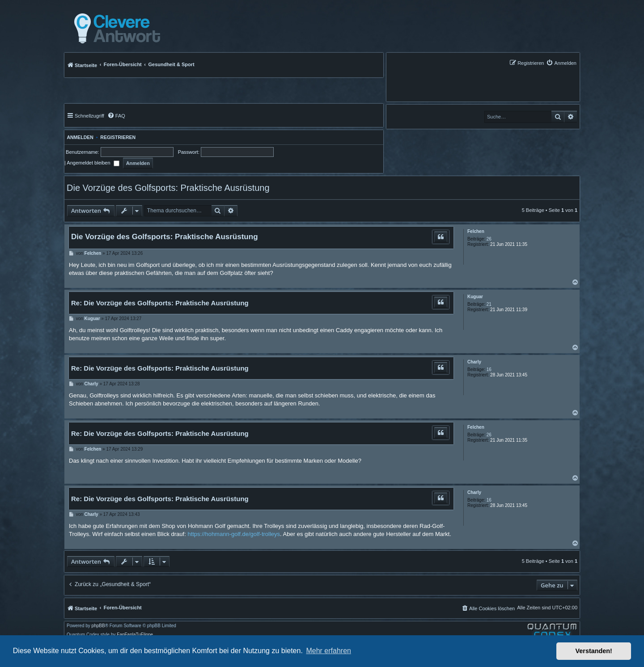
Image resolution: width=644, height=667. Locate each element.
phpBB (98, 626)
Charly (474, 362)
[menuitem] (561, 63)
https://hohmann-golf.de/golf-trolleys (234, 534)
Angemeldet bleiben (93, 163)
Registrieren (118, 137)
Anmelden (79, 137)
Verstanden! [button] (594, 651)
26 (489, 239)
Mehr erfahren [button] (328, 651)
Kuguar (475, 297)
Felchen (476, 231)
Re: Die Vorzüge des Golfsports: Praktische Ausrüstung (160, 303)
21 (489, 304)
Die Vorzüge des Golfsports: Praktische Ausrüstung (168, 188)
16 (489, 369)
